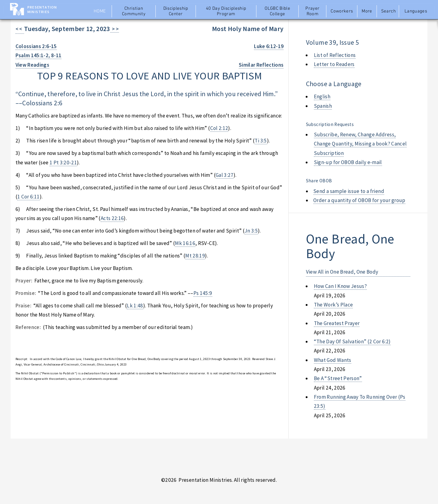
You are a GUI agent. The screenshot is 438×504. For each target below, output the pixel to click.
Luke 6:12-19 (269, 46)
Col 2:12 (219, 128)
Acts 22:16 (112, 218)
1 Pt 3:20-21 (63, 163)
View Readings (33, 65)
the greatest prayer (337, 323)
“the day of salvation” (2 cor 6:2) (352, 341)
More (367, 11)
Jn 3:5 (251, 231)
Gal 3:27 (225, 175)
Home (100, 11)
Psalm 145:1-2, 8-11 (39, 55)
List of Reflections (335, 55)
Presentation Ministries (42, 9)
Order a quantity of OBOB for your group (359, 200)
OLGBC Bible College (277, 11)
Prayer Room (312, 11)
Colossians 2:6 (42, 103)
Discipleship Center (176, 11)
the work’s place (334, 305)
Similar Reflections (261, 65)
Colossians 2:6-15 (36, 46)
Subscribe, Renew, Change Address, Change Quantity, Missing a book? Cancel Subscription (360, 144)
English (322, 96)
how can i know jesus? (340, 286)
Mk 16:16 (185, 243)
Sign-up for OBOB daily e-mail (348, 162)
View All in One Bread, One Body (342, 272)
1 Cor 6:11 (28, 197)
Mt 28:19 (195, 256)
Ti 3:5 (261, 141)
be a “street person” (338, 378)
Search (388, 11)
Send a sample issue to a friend (349, 191)
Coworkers (342, 11)
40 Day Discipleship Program (226, 11)
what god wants (333, 360)
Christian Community (134, 11)
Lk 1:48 (135, 306)
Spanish (323, 106)
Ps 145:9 (203, 293)
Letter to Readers (334, 64)
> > (115, 29)
